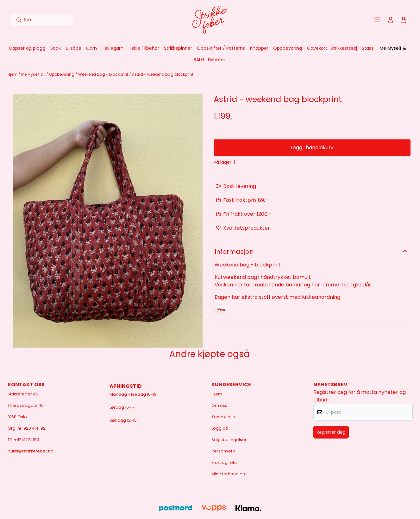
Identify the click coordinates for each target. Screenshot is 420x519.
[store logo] (210, 20)
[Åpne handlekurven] (404, 20)
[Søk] (42, 20)
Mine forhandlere (229, 474)
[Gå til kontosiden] (391, 20)
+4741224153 (27, 440)
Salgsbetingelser (229, 440)
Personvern (223, 451)
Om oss (219, 405)
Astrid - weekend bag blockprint (163, 74)
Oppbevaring (62, 74)
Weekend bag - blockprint (104, 74)
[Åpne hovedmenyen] (377, 20)
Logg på (220, 428)
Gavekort (317, 48)
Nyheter (217, 60)
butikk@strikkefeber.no (31, 451)
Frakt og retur (225, 462)
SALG (199, 60)
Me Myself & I (34, 74)
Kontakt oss (223, 417)
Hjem (13, 74)
